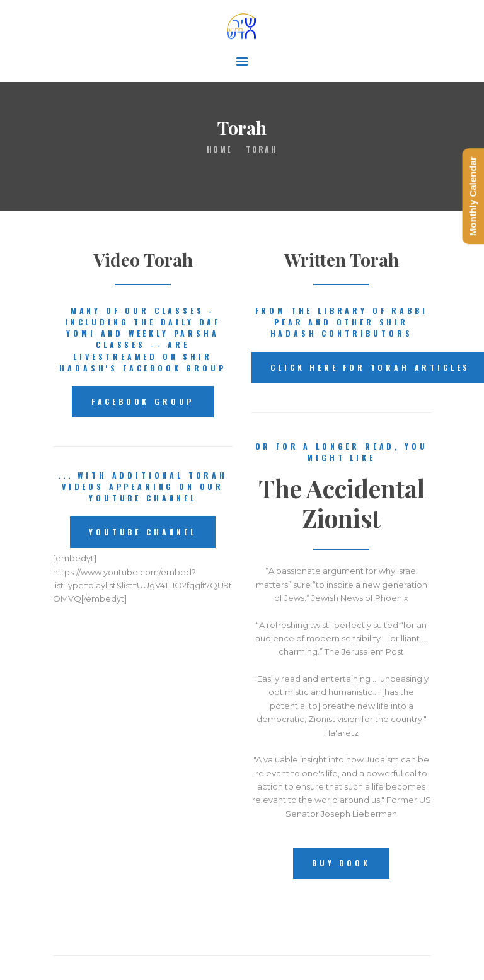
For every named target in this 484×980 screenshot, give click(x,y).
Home (219, 149)
